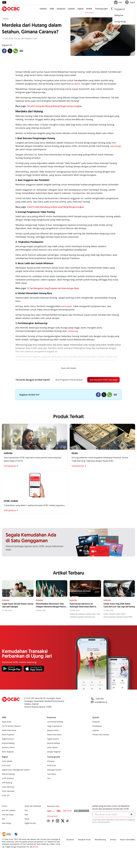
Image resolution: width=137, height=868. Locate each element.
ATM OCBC (6, 773)
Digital (80, 9)
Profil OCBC (52, 773)
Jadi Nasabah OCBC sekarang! (67, 388)
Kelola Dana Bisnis (9, 738)
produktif (76, 84)
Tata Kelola (51, 782)
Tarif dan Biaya (8, 823)
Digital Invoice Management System (16, 778)
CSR (49, 786)
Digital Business (8, 747)
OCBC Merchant (8, 799)
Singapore (120, 9)
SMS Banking (7, 791)
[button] (131, 822)
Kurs (4, 827)
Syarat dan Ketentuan (33, 814)
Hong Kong (120, 21)
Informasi (51, 769)
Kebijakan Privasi (84, 847)
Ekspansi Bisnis (53, 738)
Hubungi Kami (52, 824)
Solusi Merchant (8, 795)
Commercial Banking (55, 730)
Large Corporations (55, 734)
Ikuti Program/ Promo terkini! (67, 380)
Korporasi (61, 9)
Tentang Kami (101, 9)
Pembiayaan (97, 734)
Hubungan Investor (54, 778)
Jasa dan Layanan (9, 818)
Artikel (89, 9)
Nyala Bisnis (7, 730)
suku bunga (115, 146)
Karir (26, 823)
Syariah (71, 9)
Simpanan (96, 730)
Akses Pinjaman (8, 743)
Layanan (96, 738)
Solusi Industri (52, 755)
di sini (35, 855)
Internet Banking (8, 782)
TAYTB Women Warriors (11, 734)
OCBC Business (8, 786)
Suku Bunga (6, 831)
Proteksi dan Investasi (101, 743)
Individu (43, 9)
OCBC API (6, 803)
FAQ (26, 818)
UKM (52, 9)
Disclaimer (70, 847)
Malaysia (119, 15)
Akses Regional (8, 760)
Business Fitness (8, 755)
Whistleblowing (100, 847)
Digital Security (30, 831)
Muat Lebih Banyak (69, 368)
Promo (5, 814)
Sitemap (113, 847)
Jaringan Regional (54, 760)
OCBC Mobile (7, 769)
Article (27, 827)
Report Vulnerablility (128, 847)
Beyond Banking (8, 751)
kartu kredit (67, 306)
